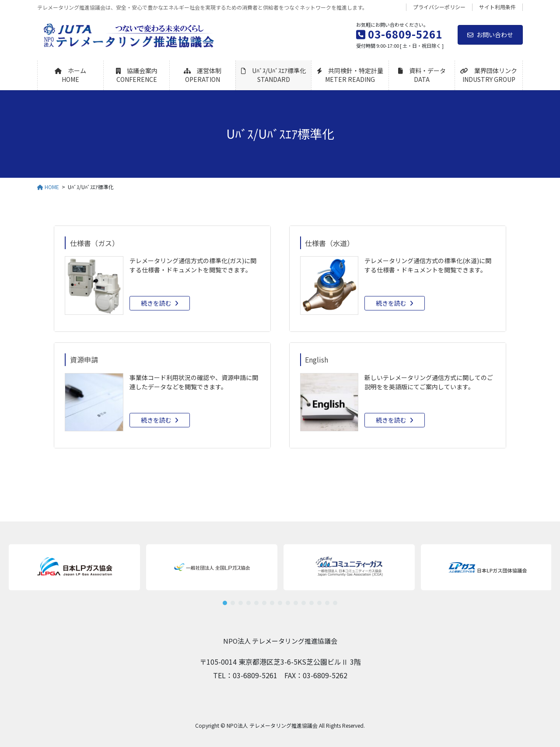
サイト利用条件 (497, 7)
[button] (212, 567)
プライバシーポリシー (439, 7)
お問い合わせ (490, 35)
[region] (280, 571)
